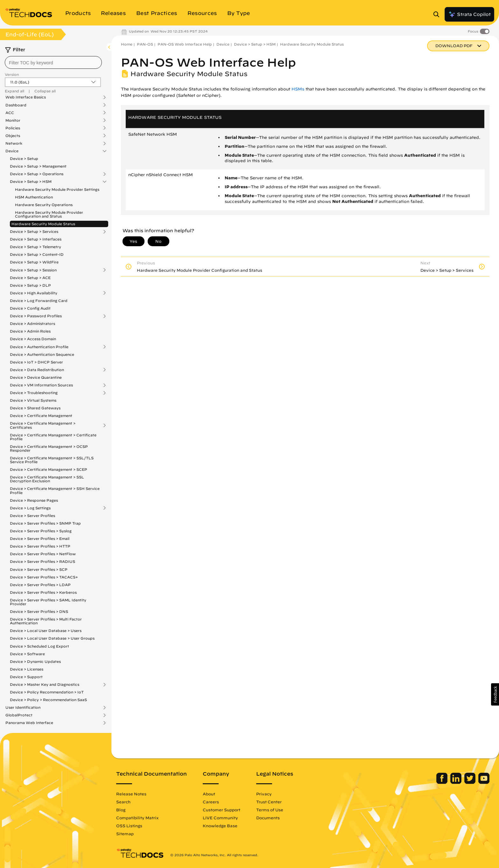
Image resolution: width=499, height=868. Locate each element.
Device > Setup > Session (33, 270)
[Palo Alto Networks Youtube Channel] (484, 782)
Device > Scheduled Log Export (39, 646)
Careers (211, 802)
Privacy (264, 794)
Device (12, 151)
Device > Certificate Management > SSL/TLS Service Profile (52, 460)
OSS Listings (129, 826)
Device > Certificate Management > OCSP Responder (49, 448)
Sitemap (125, 834)
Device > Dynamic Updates (35, 661)
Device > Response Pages (34, 500)
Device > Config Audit (30, 308)
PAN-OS (145, 44)
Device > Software (27, 654)
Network (14, 143)
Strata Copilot (469, 14)
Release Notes (131, 794)
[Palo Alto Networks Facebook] (443, 782)
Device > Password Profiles (36, 316)
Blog (121, 810)
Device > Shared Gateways (35, 408)
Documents (268, 818)
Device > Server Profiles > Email (40, 538)
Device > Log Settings (30, 508)
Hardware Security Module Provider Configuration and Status (49, 214)
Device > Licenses (27, 669)
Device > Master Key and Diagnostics (45, 685)
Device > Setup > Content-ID (37, 254)
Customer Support (221, 810)
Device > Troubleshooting (34, 393)
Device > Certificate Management (41, 416)
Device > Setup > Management (38, 166)
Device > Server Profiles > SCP (39, 569)
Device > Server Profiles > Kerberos (43, 592)
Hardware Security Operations (44, 205)
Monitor (13, 120)
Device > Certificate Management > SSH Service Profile (55, 490)
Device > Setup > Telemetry (35, 247)
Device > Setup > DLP (30, 285)
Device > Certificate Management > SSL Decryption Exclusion (47, 479)
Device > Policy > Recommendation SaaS (48, 700)
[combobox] (53, 62)
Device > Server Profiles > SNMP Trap (45, 523)
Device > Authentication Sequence (42, 354)
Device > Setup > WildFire (34, 262)
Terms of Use (270, 810)
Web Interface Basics (26, 97)
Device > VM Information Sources (41, 385)
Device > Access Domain (33, 339)
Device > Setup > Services (34, 232)
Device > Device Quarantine (36, 377)
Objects (13, 136)
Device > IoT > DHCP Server (36, 362)
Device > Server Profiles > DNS (39, 611)
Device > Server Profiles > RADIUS (42, 561)
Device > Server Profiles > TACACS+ (44, 577)
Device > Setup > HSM (31, 182)
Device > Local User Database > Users (46, 631)
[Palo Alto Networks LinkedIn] (457, 782)
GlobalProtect (19, 715)
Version (12, 74)
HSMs (298, 89)
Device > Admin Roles (30, 331)
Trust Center (269, 802)
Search (123, 802)
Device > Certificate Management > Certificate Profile (53, 437)
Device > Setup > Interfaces (36, 239)
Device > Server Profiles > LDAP (40, 585)
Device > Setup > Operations (37, 174)
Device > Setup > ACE (30, 278)
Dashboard (16, 105)
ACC (10, 113)
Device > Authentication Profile (39, 347)
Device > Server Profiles (32, 516)
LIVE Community (220, 818)
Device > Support (26, 677)
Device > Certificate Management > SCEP (49, 469)
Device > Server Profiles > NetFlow (43, 554)
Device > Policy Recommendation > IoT (47, 692)
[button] (495, 694)
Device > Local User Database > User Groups (52, 638)
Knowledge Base (220, 826)
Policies (13, 128)
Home (127, 44)
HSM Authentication (34, 197)
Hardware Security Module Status (43, 224)
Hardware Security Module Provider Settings (57, 189)
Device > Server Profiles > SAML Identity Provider (48, 602)
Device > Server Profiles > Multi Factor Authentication (46, 621)
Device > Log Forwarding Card (39, 301)
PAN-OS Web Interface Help (185, 44)
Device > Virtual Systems (33, 400)
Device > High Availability (34, 293)
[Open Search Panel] (438, 14)
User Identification (23, 707)
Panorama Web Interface (29, 723)
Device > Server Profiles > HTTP (40, 546)
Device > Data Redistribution (37, 370)
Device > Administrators (32, 323)
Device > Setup (24, 158)
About (209, 794)
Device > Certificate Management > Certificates (43, 425)
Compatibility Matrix (137, 818)
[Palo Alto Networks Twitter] (471, 782)
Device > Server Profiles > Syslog (41, 531)
